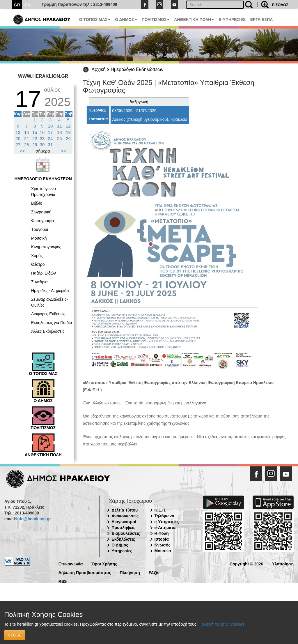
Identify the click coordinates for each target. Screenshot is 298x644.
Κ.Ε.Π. (160, 510)
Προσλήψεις (123, 528)
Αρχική (99, 69)
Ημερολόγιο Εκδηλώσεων (137, 69)
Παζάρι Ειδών (44, 273)
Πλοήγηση (130, 572)
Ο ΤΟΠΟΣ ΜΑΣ (95, 20)
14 (27, 132)
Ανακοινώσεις (125, 516)
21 (27, 138)
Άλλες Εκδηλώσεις (48, 331)
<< (22, 151)
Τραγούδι (40, 229)
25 (60, 138)
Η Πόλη (162, 533)
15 (35, 132)
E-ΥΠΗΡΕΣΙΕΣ (232, 20)
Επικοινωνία (71, 563)
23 (42, 138)
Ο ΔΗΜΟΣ (126, 20)
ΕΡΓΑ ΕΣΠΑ (262, 20)
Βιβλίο (37, 203)
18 (60, 132)
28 (27, 145)
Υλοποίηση (283, 563)
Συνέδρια (39, 282)
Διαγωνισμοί (124, 522)
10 (50, 126)
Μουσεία (163, 551)
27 (18, 145)
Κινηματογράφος (46, 247)
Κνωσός (163, 545)
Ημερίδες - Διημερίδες (51, 291)
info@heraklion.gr (33, 519)
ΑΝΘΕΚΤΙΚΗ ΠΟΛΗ (194, 20)
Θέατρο (38, 264)
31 (50, 145)
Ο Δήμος (120, 545)
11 (60, 126)
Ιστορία (162, 539)
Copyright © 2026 (246, 563)
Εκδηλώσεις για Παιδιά (52, 323)
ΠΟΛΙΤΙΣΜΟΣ (156, 20)
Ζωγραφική (41, 212)
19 (68, 132)
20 (18, 138)
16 (42, 132)
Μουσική (39, 238)
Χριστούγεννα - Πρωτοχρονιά (45, 192)
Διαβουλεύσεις (126, 533)
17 (50, 132)
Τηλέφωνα (164, 516)
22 (35, 138)
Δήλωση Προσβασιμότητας (85, 572)
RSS (63, 581)
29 (35, 145)
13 (18, 132)
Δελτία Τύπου (125, 510)
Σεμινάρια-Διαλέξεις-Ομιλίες (49, 302)
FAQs (154, 572)
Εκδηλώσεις (123, 539)
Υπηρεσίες (122, 551)
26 (68, 138)
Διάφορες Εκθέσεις (48, 314)
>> (64, 151)
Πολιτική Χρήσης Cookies (221, 624)
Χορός (37, 256)
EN (28, 5)
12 (68, 126)
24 (50, 138)
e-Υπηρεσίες (167, 522)
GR (17, 5)
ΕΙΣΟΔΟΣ (280, 5)
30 (42, 145)
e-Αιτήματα (165, 528)
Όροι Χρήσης (104, 563)
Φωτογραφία (42, 221)
